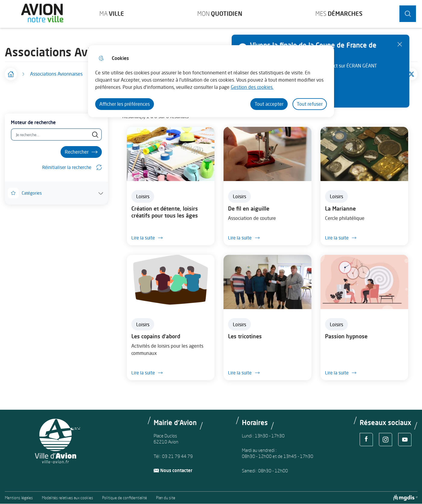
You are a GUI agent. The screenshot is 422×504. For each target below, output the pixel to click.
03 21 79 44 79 (177, 456)
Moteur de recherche (33, 122)
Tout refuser (310, 104)
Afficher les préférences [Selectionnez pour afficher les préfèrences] (125, 104)
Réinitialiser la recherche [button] (67, 167)
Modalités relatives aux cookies (67, 498)
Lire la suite (149, 238)
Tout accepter (269, 104)
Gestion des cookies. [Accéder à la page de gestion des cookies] (252, 87)
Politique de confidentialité (125, 498)
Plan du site (166, 498)
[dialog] (211, 81)
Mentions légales (19, 498)
